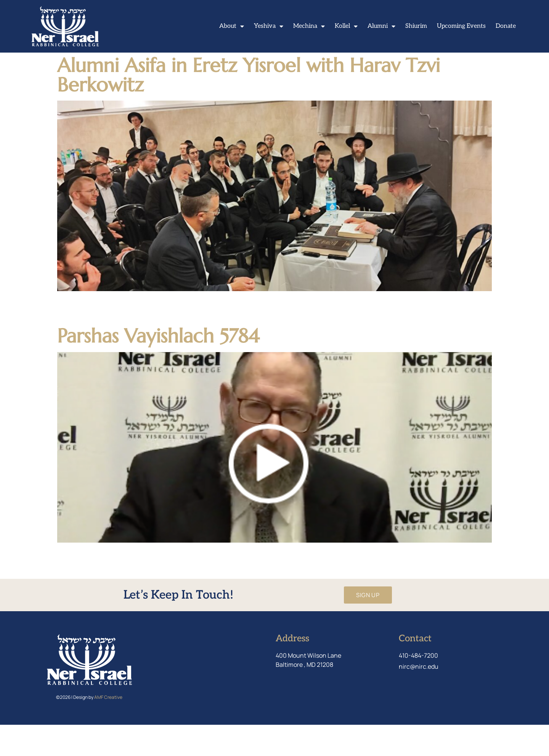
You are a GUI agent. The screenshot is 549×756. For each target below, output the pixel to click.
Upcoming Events (461, 26)
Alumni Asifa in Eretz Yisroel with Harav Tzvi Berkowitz (249, 106)
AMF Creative (108, 728)
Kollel (346, 26)
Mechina (309, 26)
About (232, 26)
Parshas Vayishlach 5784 (158, 367)
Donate (506, 26)
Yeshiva (269, 26)
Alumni (381, 26)
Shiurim (416, 26)
